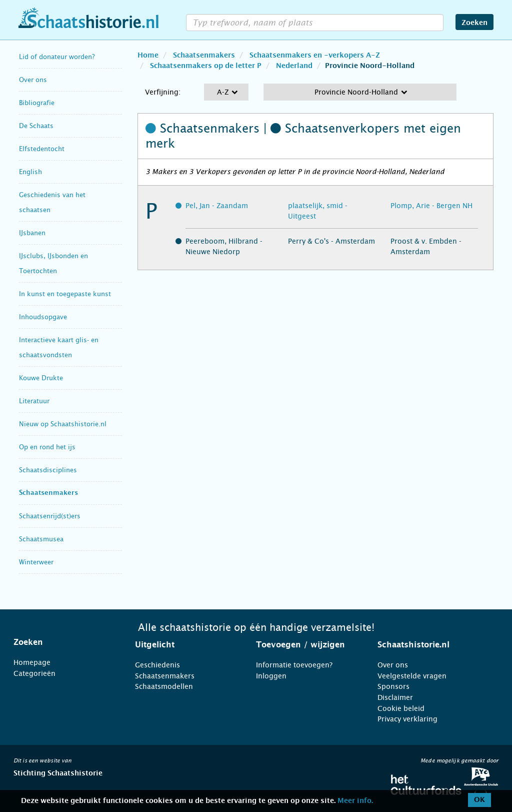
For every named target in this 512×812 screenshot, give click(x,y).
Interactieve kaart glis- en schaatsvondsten (59, 347)
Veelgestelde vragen (412, 676)
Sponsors (393, 686)
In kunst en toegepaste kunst (65, 294)
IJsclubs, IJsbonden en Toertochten (53, 263)
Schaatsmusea (41, 539)
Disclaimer (395, 697)
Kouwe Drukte (41, 378)
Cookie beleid (401, 708)
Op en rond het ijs (47, 447)
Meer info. (355, 801)
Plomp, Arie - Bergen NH (431, 206)
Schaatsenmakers (48, 493)
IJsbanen (32, 233)
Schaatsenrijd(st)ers (50, 516)
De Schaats (36, 126)
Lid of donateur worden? (57, 57)
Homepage (32, 662)
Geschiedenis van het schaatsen (52, 202)
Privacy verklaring (407, 719)
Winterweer (36, 562)
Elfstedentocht (42, 149)
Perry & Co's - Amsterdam (331, 241)
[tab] (62, 642)
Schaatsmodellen (164, 686)
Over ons (33, 80)
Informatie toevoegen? (294, 665)
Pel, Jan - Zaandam (217, 206)
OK (479, 800)
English (30, 172)
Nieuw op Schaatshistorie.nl (63, 424)
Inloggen (271, 676)
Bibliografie (37, 103)
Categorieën (34, 673)
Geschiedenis (157, 665)
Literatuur (34, 401)
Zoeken (474, 23)
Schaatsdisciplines (48, 470)
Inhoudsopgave (43, 317)
